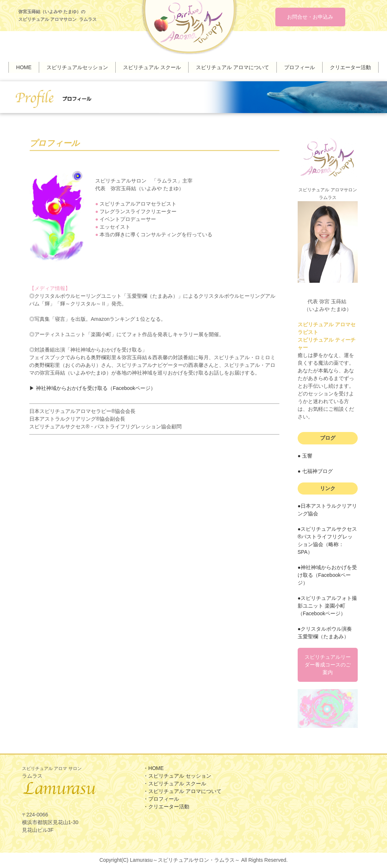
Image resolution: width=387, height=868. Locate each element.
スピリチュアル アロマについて (232, 67)
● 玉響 (305, 454)
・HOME (153, 769)
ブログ (328, 437)
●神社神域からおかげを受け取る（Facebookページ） (327, 574)
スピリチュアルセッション (77, 67)
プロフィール (299, 67)
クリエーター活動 (350, 67)
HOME (24, 67)
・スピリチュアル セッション (177, 776)
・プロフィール (161, 799)
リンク (328, 487)
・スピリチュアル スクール (175, 784)
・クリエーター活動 (166, 807)
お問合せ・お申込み (310, 17)
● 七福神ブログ (315, 470)
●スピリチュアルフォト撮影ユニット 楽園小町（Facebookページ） (327, 604)
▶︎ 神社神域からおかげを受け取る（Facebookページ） (92, 387)
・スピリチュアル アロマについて (182, 792)
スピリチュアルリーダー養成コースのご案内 (328, 663)
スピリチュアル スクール (152, 67)
